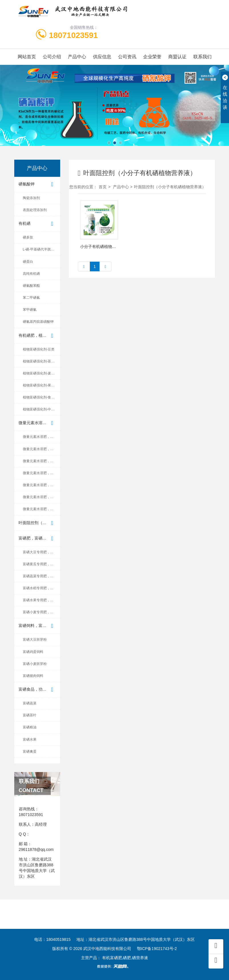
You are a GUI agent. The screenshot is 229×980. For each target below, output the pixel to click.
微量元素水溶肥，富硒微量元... (39, 423)
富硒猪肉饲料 (33, 676)
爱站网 (88, 930)
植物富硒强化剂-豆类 (39, 349)
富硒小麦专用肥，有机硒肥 (41, 612)
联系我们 (202, 57)
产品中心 (77, 57)
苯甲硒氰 (30, 310)
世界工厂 (47, 924)
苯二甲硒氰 (31, 298)
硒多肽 (28, 237)
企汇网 (153, 924)
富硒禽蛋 (30, 751)
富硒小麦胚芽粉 (35, 664)
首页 (103, 187)
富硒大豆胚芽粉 (35, 640)
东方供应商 (93, 924)
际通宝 (40, 930)
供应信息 (102, 57)
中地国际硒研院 (115, 930)
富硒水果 (30, 739)
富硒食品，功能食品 (37, 690)
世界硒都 (193, 930)
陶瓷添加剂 (31, 198)
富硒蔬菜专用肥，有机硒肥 (41, 576)
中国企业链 (196, 924)
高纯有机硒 (31, 274)
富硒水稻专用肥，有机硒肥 (41, 588)
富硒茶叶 (30, 715)
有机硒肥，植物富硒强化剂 (39, 336)
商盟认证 (177, 57)
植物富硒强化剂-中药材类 (41, 409)
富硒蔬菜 (30, 703)
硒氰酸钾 (37, 184)
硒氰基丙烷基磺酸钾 (38, 322)
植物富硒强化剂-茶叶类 (40, 361)
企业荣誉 (152, 57)
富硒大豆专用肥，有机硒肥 (41, 552)
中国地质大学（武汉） (157, 930)
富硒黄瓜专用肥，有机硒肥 (41, 564)
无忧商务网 (64, 930)
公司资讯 (127, 57)
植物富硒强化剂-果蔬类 (40, 385)
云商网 (20, 930)
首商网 (173, 924)
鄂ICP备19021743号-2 (157, 949)
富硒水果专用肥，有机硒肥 (41, 600)
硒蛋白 (28, 262)
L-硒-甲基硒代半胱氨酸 (40, 249)
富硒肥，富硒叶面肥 (37, 539)
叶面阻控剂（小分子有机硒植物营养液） (170, 187)
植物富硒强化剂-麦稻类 (40, 373)
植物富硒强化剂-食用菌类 (41, 397)
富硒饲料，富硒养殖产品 (39, 626)
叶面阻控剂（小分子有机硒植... (39, 523)
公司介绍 (52, 57)
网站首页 (27, 57)
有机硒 (37, 224)
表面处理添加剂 (35, 210)
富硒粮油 (30, 727)
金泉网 (69, 924)
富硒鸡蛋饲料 (33, 652)
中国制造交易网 (125, 924)
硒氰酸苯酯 (31, 286)
